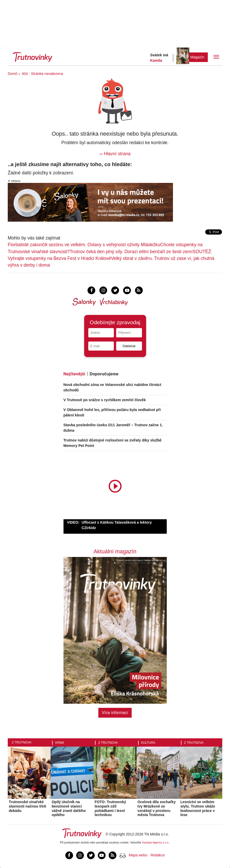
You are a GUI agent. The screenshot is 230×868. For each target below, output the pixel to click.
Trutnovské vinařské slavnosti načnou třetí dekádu (27, 806)
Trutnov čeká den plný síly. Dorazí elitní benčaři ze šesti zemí (131, 252)
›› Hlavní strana (115, 154)
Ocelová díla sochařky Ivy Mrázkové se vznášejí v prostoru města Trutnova (157, 808)
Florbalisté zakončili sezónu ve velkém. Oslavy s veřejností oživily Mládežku (84, 245)
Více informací (115, 713)
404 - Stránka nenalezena (42, 74)
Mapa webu (138, 855)
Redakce (158, 855)
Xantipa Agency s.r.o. (156, 842)
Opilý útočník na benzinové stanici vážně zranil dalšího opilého (69, 808)
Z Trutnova (22, 742)
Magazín (197, 57)
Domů (13, 74)
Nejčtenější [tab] (74, 374)
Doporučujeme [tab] (104, 374)
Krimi (60, 743)
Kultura (148, 743)
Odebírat (129, 346)
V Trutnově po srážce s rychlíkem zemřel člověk (105, 400)
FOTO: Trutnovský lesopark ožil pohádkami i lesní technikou (110, 808)
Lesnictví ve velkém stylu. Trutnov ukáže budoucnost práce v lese (198, 808)
